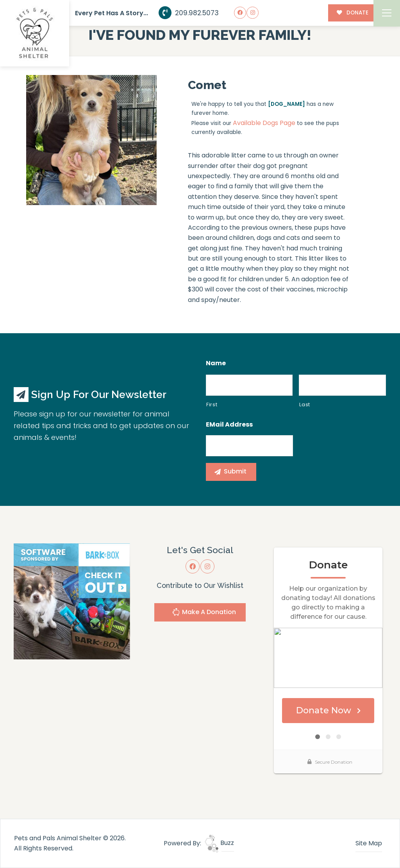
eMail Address (229, 425)
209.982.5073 (189, 13)
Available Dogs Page (264, 123)
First (212, 405)
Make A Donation (204, 613)
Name (216, 363)
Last (305, 405)
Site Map (369, 843)
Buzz (219, 843)
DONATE (353, 13)
